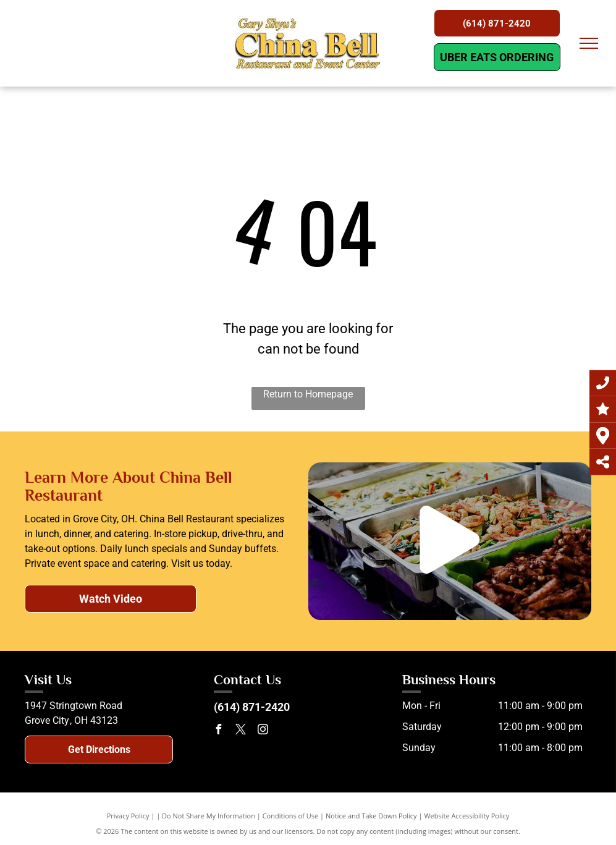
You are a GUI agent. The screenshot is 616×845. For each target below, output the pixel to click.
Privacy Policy (128, 816)
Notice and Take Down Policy (371, 816)
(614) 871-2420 (252, 707)
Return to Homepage (308, 394)
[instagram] (263, 731)
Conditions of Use (291, 816)
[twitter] (241, 731)
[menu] (589, 43)
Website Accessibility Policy (466, 816)
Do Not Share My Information (209, 816)
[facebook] (219, 731)
